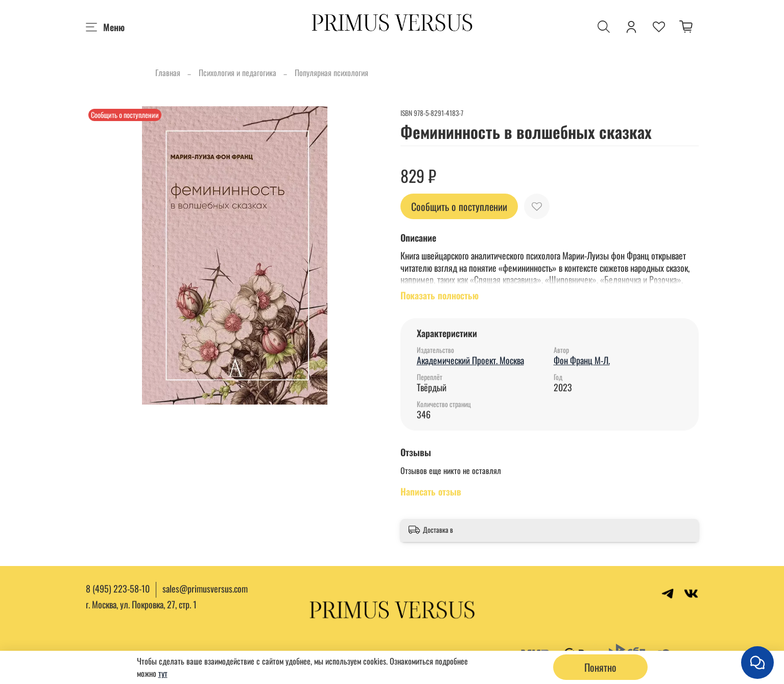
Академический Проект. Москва (470, 360)
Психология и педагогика (237, 73)
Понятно (600, 667)
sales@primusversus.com (205, 588)
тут (163, 673)
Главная (168, 73)
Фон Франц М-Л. (582, 360)
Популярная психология (331, 73)
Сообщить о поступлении (459, 206)
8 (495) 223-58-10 (118, 588)
